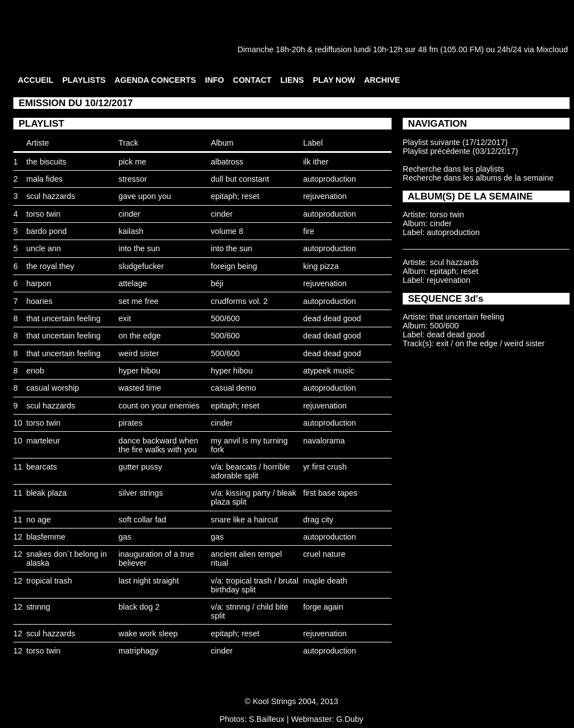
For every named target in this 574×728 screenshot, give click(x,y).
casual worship (53, 388)
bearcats (41, 467)
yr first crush (325, 467)
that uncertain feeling (63, 318)
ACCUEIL (36, 80)
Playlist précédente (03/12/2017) (460, 151)
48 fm (428, 49)
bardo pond (46, 231)
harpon (39, 283)
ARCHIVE (382, 80)
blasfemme (46, 537)
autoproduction (330, 179)
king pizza (321, 266)
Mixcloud (552, 49)
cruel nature (324, 554)
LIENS (292, 80)
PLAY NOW (334, 80)
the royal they (50, 266)
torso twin (43, 214)
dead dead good (332, 318)
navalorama (324, 441)
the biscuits (46, 162)
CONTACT (252, 80)
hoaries (39, 301)
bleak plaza (46, 493)
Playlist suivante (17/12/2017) (455, 142)
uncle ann (43, 248)
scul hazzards (51, 196)
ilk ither (316, 162)
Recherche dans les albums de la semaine (478, 178)
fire (309, 231)
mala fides (44, 179)
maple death (325, 581)
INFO (214, 80)
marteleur (43, 441)
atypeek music (329, 371)
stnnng (38, 607)
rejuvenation (325, 196)
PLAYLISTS (84, 80)
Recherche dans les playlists (453, 169)
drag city (318, 520)
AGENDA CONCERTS (155, 80)
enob (35, 371)
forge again (323, 607)
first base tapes (330, 493)
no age (38, 520)
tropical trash (49, 581)
